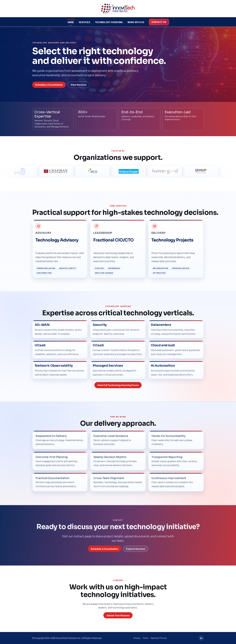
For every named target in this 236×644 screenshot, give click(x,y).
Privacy (137, 638)
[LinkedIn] (201, 638)
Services (85, 22)
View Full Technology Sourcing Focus (118, 385)
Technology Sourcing (109, 22)
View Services (79, 85)
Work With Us (136, 22)
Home (71, 22)
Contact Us (159, 22)
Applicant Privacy (159, 638)
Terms (145, 638)
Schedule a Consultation (49, 85)
